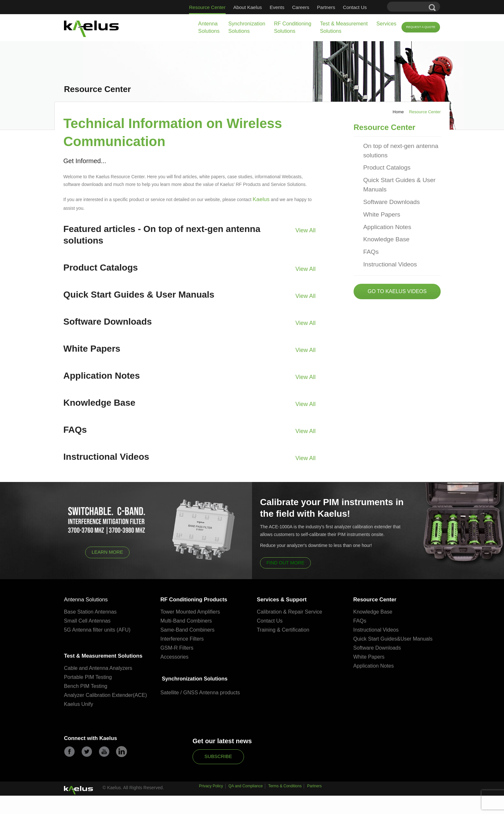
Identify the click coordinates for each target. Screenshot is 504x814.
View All (307, 228)
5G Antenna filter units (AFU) (99, 629)
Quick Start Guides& (378, 638)
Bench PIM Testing (87, 697)
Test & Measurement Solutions (344, 27)
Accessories (175, 656)
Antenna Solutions (209, 27)
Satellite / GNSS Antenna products (202, 692)
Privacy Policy (211, 807)
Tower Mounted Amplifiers (192, 611)
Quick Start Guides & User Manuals (393, 177)
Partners (326, 7)
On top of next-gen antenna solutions (395, 148)
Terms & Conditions (285, 807)
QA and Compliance (246, 807)
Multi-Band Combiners (187, 620)
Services (386, 23)
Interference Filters (183, 638)
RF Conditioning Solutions (292, 27)
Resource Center (207, 7)
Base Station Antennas (92, 611)
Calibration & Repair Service (291, 611)
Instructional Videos (386, 247)
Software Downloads (387, 192)
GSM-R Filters (178, 647)
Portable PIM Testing (89, 688)
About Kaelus (248, 7)
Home (398, 112)
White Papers (379, 203)
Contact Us (355, 7)
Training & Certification (284, 629)
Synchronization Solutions (247, 27)
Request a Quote (421, 27)
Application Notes (383, 214)
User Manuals (420, 638)
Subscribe (218, 775)
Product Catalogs (383, 162)
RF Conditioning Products (200, 598)
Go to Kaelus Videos (397, 273)
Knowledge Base (382, 225)
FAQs (370, 236)
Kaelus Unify (79, 723)
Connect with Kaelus (96, 758)
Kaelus (260, 199)
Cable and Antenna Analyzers (100, 679)
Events (277, 7)
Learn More (108, 550)
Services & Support (287, 598)
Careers (301, 7)
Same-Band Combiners (189, 629)
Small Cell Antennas (88, 620)
